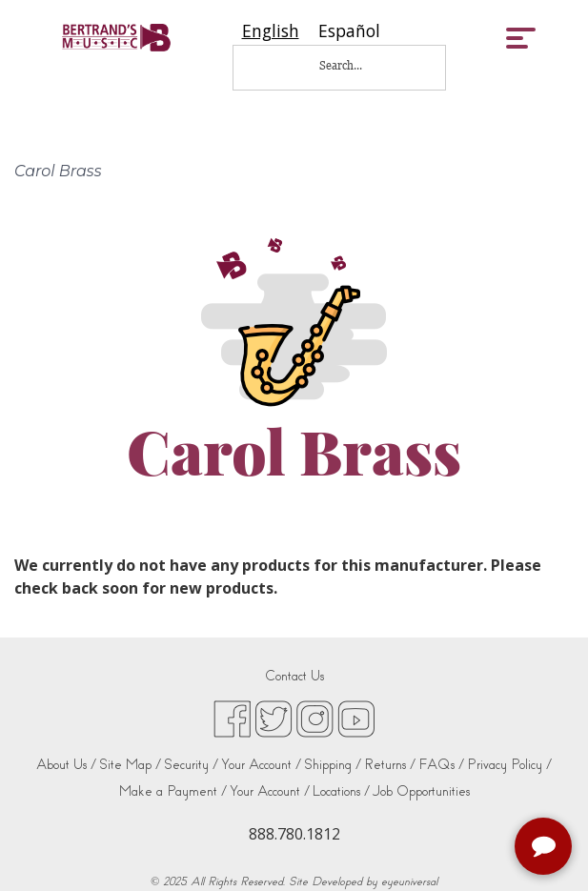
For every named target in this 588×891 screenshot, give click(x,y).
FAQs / (441, 765)
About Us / (66, 765)
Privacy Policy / (509, 765)
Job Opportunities (421, 791)
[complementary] (545, 848)
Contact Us (294, 676)
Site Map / (130, 765)
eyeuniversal (409, 881)
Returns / (390, 765)
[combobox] (271, 31)
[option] (349, 31)
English (271, 31)
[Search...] (354, 65)
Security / (191, 765)
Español (349, 31)
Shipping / (333, 765)
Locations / (341, 791)
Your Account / (261, 765)
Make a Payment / (173, 791)
